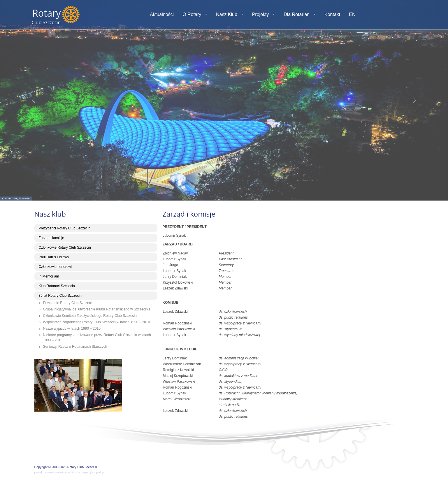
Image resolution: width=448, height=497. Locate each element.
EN (352, 14)
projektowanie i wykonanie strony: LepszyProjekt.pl (69, 472)
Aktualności (162, 14)
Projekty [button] (261, 14)
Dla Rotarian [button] (297, 14)
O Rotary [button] (192, 14)
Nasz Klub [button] (227, 14)
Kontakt (332, 14)
